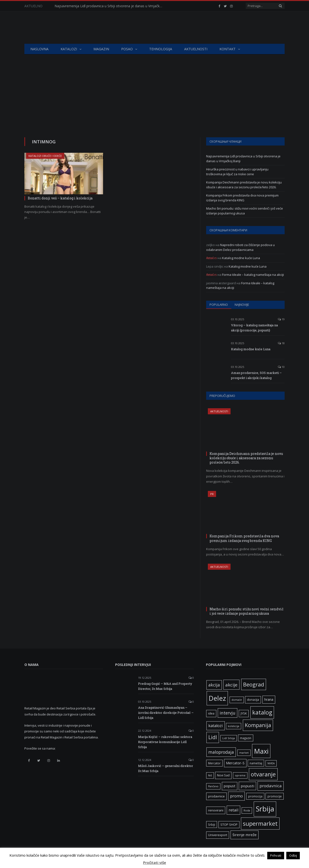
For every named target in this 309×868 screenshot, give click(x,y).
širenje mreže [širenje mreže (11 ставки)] (245, 835)
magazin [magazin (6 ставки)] (246, 738)
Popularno (219, 305)
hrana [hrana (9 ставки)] (269, 699)
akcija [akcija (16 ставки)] (214, 685)
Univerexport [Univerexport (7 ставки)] (218, 835)
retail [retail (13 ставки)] (233, 810)
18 (281, 343)
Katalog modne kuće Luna (241, 258)
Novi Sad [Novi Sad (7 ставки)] (223, 775)
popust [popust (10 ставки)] (230, 786)
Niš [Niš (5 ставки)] (210, 775)
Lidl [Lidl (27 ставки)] (213, 737)
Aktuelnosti (196, 49)
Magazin (101, 49)
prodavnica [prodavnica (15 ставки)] (271, 786)
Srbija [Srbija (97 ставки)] (265, 809)
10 (281, 367)
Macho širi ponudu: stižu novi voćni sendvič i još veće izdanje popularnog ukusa (245, 211)
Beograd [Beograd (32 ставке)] (254, 684)
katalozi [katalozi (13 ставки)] (216, 726)
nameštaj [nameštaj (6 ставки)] (256, 763)
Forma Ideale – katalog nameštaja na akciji (253, 275)
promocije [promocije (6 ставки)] (275, 796)
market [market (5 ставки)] (244, 753)
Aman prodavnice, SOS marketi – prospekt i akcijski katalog (256, 375)
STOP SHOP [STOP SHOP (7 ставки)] (229, 825)
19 (281, 319)
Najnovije (242, 305)
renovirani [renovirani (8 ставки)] (216, 810)
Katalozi (69, 49)
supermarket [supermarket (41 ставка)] (260, 824)
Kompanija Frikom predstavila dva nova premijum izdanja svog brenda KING (242, 198)
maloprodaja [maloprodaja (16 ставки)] (221, 752)
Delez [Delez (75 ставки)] (217, 698)
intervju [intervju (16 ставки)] (228, 713)
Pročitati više (155, 862)
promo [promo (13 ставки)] (236, 796)
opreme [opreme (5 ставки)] (240, 775)
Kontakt (228, 49)
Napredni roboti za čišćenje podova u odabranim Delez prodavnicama (240, 247)
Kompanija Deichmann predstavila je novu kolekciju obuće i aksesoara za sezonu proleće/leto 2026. (244, 185)
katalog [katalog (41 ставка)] (262, 712)
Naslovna (39, 49)
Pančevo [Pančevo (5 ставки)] (213, 786)
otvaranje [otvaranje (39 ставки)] (263, 774)
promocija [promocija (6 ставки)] (255, 796)
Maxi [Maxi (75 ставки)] (261, 751)
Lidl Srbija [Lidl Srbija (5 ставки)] (229, 738)
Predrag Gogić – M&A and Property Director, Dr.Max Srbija (165, 686)
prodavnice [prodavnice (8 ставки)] (216, 796)
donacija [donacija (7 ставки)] (253, 700)
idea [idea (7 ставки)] (211, 713)
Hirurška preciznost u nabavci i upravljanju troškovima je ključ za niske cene (237, 172)
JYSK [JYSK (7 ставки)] (244, 713)
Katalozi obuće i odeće (45, 156)
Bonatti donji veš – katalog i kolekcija (60, 198)
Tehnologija (161, 49)
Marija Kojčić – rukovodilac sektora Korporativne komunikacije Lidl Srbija (165, 742)
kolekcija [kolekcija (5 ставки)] (234, 726)
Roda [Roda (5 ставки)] (247, 810)
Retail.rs (211, 258)
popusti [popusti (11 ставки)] (247, 786)
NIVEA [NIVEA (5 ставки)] (271, 763)
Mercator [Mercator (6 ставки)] (214, 763)
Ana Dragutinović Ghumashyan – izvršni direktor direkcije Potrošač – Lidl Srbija (166, 713)
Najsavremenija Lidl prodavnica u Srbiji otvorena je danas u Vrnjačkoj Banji (110, 6)
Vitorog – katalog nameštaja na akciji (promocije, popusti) (254, 328)
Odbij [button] (293, 855)
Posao (127, 49)
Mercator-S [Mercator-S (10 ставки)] (235, 763)
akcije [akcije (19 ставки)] (231, 685)
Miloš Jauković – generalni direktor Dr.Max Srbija (166, 768)
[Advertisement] (154, 91)
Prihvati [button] (276, 855)
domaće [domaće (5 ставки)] (237, 700)
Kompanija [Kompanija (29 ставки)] (258, 725)
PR (212, 494)
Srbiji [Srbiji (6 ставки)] (212, 824)
